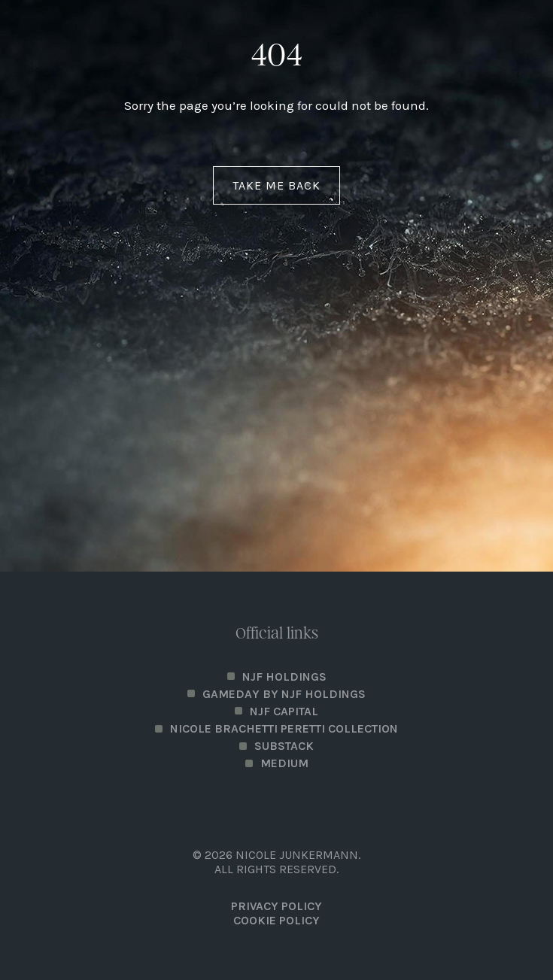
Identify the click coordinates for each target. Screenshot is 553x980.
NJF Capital (284, 711)
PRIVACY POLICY (276, 906)
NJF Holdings (284, 677)
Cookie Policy (276, 920)
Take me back (276, 185)
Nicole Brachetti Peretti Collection (284, 728)
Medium (284, 763)
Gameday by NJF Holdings (284, 694)
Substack (284, 746)
